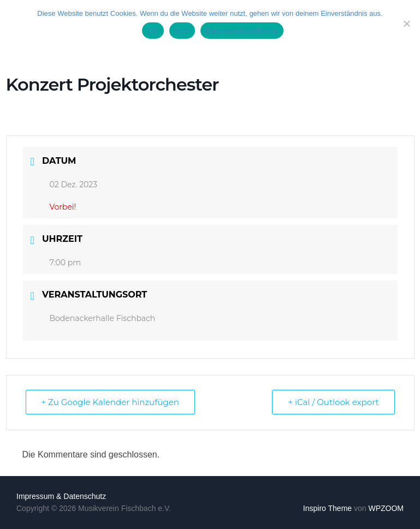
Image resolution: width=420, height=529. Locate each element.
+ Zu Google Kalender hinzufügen (110, 402)
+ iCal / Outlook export (333, 402)
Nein (182, 31)
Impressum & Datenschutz (61, 496)
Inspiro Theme (327, 508)
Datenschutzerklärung (242, 31)
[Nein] (406, 23)
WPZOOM (386, 508)
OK (153, 31)
